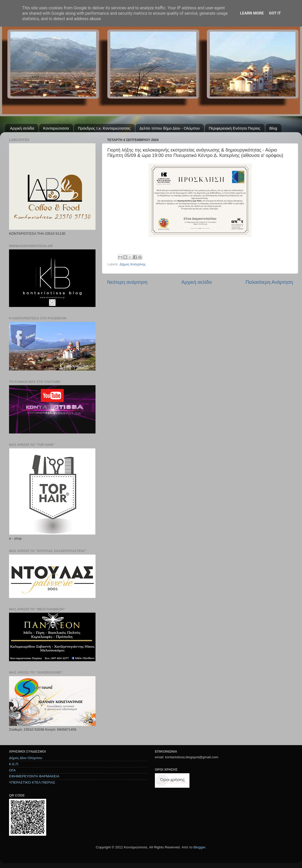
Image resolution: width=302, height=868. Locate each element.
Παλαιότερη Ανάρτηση (269, 282)
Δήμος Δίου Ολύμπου (26, 758)
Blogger (199, 847)
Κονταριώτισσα (56, 128)
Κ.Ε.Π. (14, 764)
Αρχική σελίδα (22, 128)
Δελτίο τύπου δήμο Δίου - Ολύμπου (170, 128)
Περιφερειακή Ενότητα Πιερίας (235, 128)
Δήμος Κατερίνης (133, 264)
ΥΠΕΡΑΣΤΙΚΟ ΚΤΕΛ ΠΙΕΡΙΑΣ (32, 782)
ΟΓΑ (12, 770)
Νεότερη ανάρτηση (127, 282)
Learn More (252, 13)
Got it (275, 13)
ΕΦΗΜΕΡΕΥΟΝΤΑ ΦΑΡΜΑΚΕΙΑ (34, 776)
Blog (273, 128)
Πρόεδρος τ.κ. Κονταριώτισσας (104, 128)
